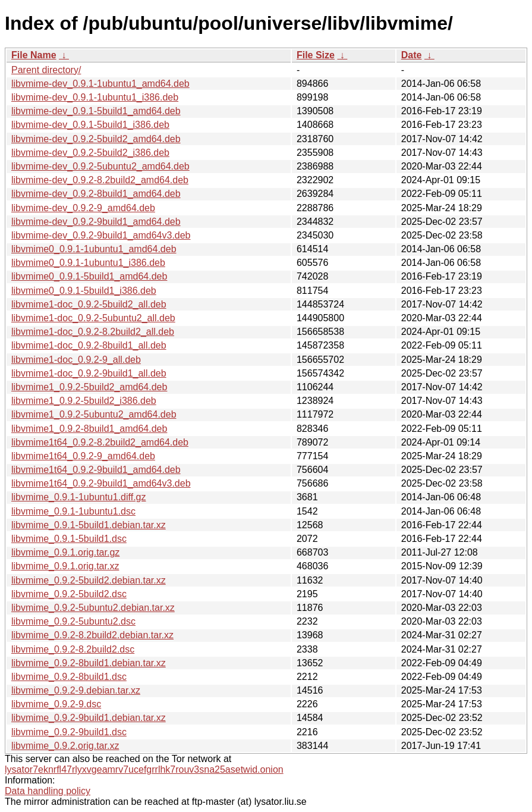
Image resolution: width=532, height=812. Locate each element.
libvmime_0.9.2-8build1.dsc (69, 677)
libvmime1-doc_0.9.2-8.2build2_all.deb (93, 332)
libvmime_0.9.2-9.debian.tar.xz (76, 690)
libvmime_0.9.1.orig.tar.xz (65, 566)
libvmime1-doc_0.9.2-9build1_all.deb (89, 373)
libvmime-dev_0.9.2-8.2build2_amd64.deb (100, 180)
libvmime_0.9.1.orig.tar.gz (65, 552)
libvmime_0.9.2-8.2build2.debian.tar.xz (92, 635)
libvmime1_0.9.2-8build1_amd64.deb (89, 429)
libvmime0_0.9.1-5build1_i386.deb (84, 291)
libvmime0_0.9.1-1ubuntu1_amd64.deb (94, 249)
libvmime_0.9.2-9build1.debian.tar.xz (89, 718)
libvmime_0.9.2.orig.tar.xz (65, 746)
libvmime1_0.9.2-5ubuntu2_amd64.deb (94, 414)
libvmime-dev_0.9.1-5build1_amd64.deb (96, 111)
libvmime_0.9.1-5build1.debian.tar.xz (89, 525)
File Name (34, 55)
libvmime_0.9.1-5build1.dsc (69, 539)
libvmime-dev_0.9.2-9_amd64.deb (83, 208)
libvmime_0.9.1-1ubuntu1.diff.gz (79, 497)
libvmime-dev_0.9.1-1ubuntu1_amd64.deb (100, 84)
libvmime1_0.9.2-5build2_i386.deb (84, 401)
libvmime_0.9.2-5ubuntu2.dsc (73, 621)
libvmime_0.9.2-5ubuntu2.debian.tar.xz (93, 608)
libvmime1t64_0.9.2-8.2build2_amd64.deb (100, 442)
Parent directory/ (46, 70)
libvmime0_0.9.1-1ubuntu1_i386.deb (88, 263)
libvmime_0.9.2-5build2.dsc (69, 594)
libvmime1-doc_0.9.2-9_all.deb (76, 360)
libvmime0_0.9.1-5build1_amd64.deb (89, 276)
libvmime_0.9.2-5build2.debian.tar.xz (89, 580)
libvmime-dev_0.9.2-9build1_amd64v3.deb (101, 235)
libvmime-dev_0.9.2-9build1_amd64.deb (96, 222)
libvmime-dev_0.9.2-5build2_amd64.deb (96, 139)
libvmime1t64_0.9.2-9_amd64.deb (83, 456)
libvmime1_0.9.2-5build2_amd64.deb (89, 387)
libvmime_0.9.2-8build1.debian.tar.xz (89, 663)
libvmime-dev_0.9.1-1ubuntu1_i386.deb (95, 97)
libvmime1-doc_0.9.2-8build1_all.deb (89, 345)
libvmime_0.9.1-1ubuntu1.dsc (73, 511)
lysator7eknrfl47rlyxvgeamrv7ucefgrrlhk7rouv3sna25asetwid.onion (144, 769)
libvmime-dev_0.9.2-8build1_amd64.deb (96, 194)
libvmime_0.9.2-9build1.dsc (69, 732)
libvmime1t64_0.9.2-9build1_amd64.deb (96, 470)
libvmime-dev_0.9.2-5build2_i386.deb (90, 153)
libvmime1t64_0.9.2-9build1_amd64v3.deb (101, 483)
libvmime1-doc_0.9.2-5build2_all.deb (89, 304)
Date (412, 55)
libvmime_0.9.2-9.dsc (56, 704)
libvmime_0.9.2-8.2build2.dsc (73, 649)
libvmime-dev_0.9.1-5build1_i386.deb (90, 125)
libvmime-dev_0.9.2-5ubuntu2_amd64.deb (100, 166)
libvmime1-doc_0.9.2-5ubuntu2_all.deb (93, 318)
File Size (316, 55)
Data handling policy (48, 791)
